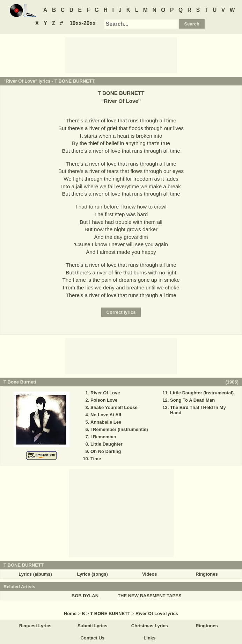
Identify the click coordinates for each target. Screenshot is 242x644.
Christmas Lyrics (150, 626)
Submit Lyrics (92, 626)
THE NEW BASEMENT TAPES (150, 596)
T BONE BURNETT (75, 81)
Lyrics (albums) (35, 574)
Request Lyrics (35, 626)
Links (149, 638)
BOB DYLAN (85, 596)
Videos (149, 574)
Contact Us (92, 638)
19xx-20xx (83, 23)
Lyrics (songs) (93, 574)
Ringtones (207, 574)
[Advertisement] (121, 55)
